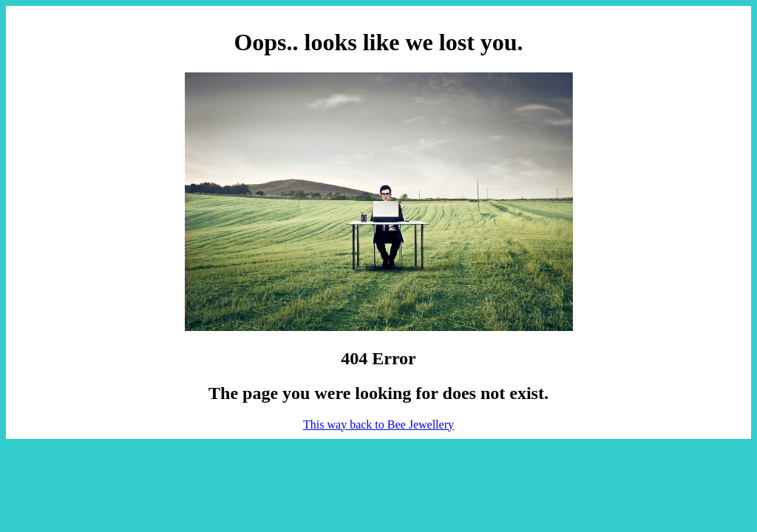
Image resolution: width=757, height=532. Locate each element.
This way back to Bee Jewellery (378, 424)
